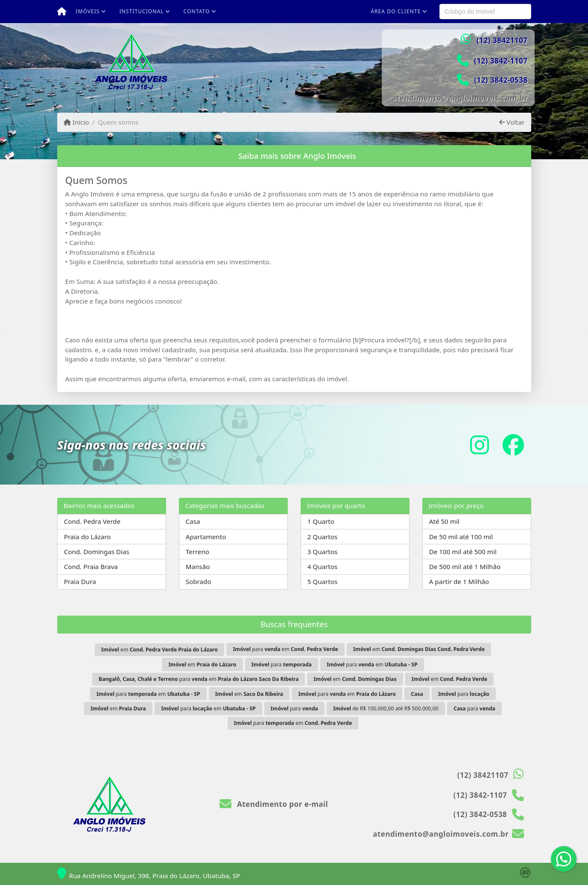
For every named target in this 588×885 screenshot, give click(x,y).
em (159, 650)
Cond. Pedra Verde (92, 521)
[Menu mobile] (62, 12)
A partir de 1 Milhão (459, 581)
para (282, 664)
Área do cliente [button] (396, 11)
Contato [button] (197, 11)
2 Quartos (323, 537)
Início (76, 122)
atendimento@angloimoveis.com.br (460, 98)
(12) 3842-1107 (501, 61)
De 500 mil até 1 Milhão (465, 567)
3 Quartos (323, 552)
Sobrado (199, 581)
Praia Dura (80, 581)
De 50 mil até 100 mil (461, 537)
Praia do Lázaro (88, 537)
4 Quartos (323, 567)
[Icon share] (480, 445)
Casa (193, 521)
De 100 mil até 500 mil (463, 552)
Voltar (512, 122)
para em (285, 649)
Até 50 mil (444, 521)
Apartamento (206, 537)
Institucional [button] (141, 11)
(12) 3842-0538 (501, 80)
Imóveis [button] (88, 11)
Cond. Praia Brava (91, 567)
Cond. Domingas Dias (97, 552)
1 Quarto (321, 521)
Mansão (198, 567)
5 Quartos (323, 581)
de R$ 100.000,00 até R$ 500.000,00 (386, 708)
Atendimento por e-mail (274, 804)
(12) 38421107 (502, 40)
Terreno (197, 552)
